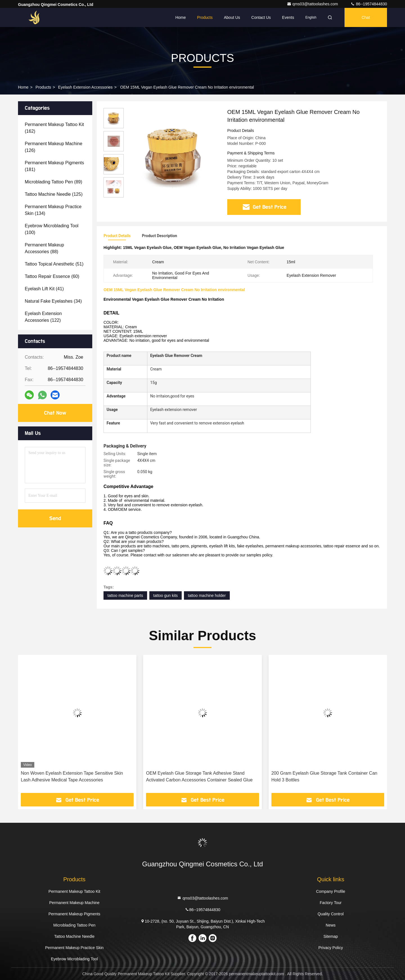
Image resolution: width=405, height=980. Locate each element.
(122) (43, 317)
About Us (232, 17)
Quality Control (331, 914)
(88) (44, 248)
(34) (53, 301)
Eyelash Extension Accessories (85, 87)
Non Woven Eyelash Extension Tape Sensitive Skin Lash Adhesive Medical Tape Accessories (72, 776)
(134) (53, 210)
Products (205, 17)
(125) (54, 194)
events (288, 17)
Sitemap (331, 936)
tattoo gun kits (166, 595)
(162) (54, 128)
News (331, 925)
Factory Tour (331, 903)
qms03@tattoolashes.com (313, 4)
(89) (53, 182)
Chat (366, 17)
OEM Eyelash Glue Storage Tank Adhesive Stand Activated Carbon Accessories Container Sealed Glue (199, 776)
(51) (54, 264)
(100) (52, 229)
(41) (44, 289)
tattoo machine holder (207, 595)
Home (180, 17)
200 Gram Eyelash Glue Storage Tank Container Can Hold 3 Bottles (324, 776)
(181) (54, 166)
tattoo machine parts (125, 595)
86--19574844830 (369, 4)
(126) (54, 147)
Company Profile (331, 891)
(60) (52, 276)
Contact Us (261, 17)
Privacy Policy (331, 948)
